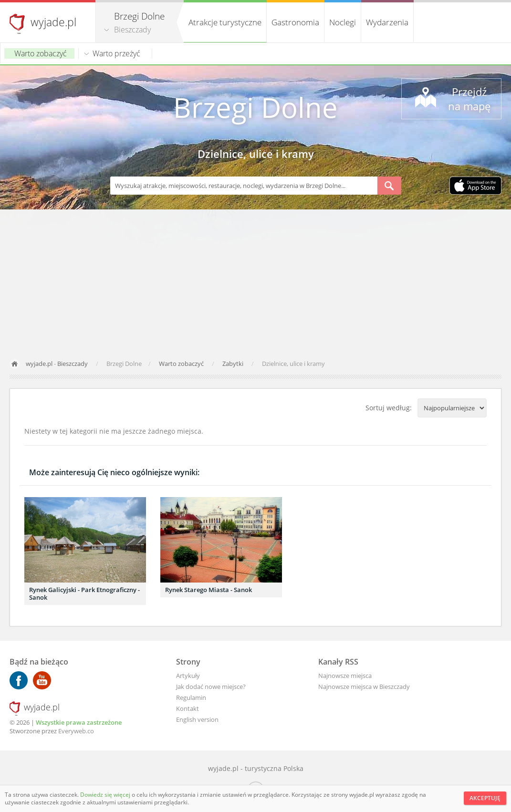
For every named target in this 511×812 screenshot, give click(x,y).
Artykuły (188, 676)
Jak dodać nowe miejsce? (211, 687)
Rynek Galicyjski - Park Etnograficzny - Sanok (84, 593)
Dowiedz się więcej (106, 795)
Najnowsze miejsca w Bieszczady (364, 687)
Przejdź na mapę (469, 99)
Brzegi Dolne (255, 107)
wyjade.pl (53, 22)
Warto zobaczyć (41, 53)
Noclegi (343, 22)
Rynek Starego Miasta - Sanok (209, 590)
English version (197, 719)
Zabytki (234, 364)
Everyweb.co (76, 731)
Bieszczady (132, 30)
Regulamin (191, 697)
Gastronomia (295, 22)
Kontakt (188, 708)
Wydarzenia (387, 22)
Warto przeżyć (116, 53)
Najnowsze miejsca (345, 676)
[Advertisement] (255, 281)
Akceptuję (485, 798)
